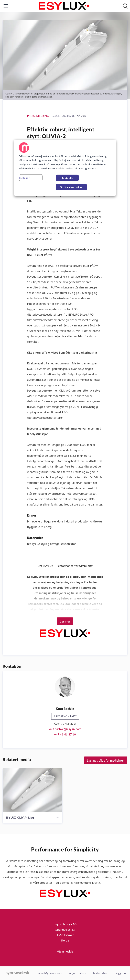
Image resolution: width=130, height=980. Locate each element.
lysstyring (43, 544)
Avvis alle (67, 178)
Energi (48, 527)
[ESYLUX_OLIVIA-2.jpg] (32, 790)
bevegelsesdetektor (63, 544)
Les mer (65, 621)
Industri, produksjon (77, 521)
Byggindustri (35, 527)
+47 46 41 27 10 (65, 734)
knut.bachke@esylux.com (65, 729)
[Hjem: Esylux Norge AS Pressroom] (64, 6)
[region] (65, 168)
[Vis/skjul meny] (6, 6)
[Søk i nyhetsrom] (125, 6)
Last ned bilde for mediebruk (106, 760)
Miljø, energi (35, 521)
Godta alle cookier (71, 187)
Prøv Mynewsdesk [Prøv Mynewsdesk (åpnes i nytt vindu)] (50, 973)
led (29, 544)
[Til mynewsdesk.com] (18, 973)
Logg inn (120, 973)
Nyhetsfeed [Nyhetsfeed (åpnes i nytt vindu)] (101, 973)
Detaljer (24, 178)
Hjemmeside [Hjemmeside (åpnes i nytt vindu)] (65, 951)
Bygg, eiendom (53, 521)
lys (34, 544)
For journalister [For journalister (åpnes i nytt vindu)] (78, 973)
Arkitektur (96, 521)
